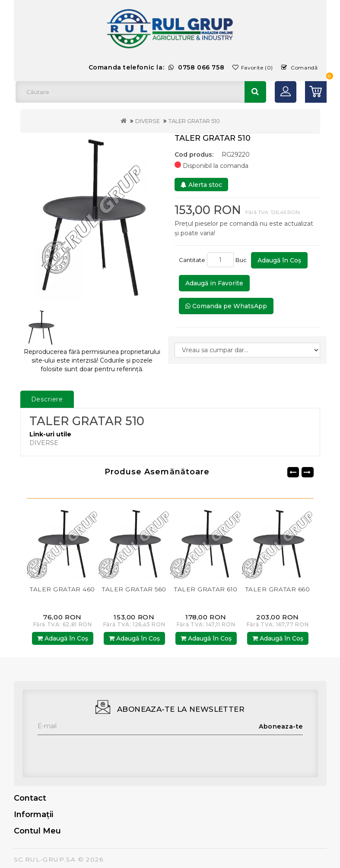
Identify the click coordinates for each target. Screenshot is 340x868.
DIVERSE (148, 121)
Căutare (255, 92)
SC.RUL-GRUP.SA (45, 859)
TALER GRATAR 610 (206, 589)
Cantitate (192, 260)
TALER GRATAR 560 (134, 589)
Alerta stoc (201, 185)
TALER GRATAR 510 (194, 121)
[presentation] (103, 752)
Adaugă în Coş (279, 260)
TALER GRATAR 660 (278, 589)
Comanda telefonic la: (157, 67)
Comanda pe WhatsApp (226, 306)
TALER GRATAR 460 (62, 589)
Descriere (47, 399)
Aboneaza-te (281, 726)
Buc (242, 260)
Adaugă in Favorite (214, 283)
